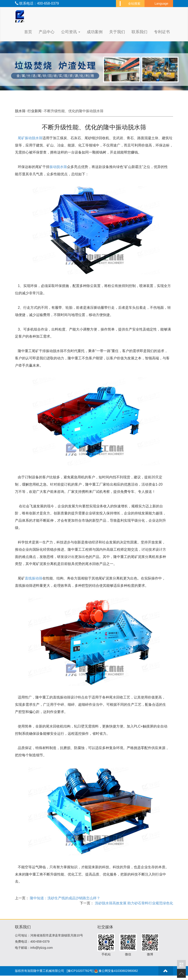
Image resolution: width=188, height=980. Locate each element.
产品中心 (47, 32)
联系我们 (139, 32)
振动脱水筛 (58, 167)
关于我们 (117, 32)
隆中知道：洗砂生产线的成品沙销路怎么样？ (65, 898)
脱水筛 (20, 111)
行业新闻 (34, 111)
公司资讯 (71, 32)
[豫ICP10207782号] (80, 971)
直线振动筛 (34, 578)
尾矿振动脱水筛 (30, 138)
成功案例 (95, 32)
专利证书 (162, 32)
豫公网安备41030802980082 (118, 971)
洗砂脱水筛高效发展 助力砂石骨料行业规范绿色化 (133, 903)
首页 (28, 32)
